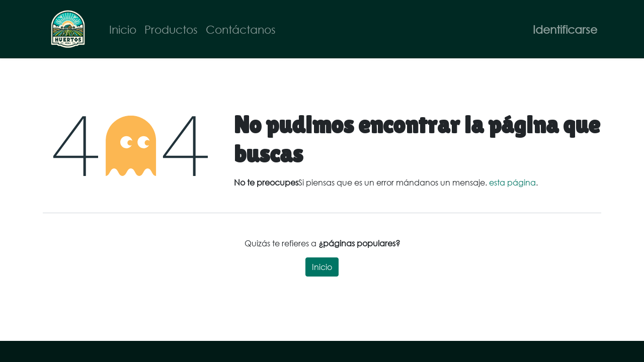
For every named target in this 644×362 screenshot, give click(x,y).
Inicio (322, 267)
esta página (512, 183)
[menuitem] (123, 29)
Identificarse (565, 29)
